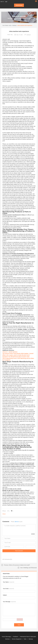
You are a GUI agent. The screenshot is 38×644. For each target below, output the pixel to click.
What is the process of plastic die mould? (19, 565)
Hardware (14, 25)
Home (10, 25)
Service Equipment (17, 639)
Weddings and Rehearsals (30, 568)
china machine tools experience (25, 25)
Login (6, 2)
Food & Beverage (7, 637)
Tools (25, 639)
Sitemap (31, 639)
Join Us (2, 2)
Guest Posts (6, 574)
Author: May (10, 35)
